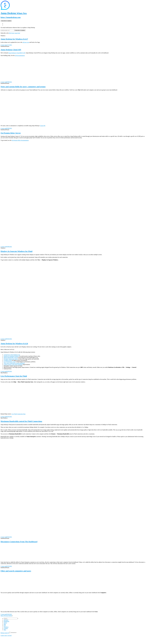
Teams (5, 623)
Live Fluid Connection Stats (18, 414)
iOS (5, 626)
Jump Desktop (14, 13)
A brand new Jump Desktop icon (12, 355)
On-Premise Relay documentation (20, 140)
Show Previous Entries (7, 616)
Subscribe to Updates (6, 21)
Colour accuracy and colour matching (13, 365)
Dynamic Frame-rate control (11, 359)
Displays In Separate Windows (11, 356)
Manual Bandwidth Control (11, 358)
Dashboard (6, 621)
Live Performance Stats (10, 362)
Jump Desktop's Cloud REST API (17, 53)
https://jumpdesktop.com (11, 17)
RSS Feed (11, 33)
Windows (6, 627)
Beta (5, 630)
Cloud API (43, 126)
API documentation (20, 56)
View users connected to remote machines (14, 363)
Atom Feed (17, 33)
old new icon (26, 42)
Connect (6, 628)
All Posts (6, 620)
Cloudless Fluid (8, 360)
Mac (5, 624)
